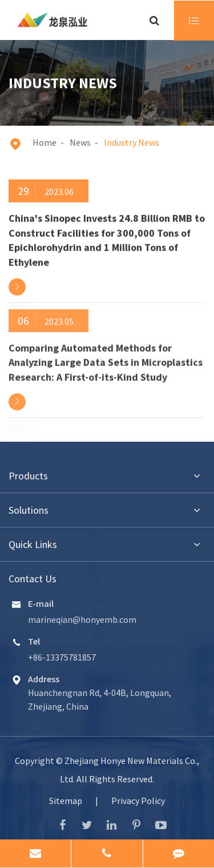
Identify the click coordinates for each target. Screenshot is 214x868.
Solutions (29, 510)
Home (45, 142)
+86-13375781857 (62, 657)
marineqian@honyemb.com (82, 619)
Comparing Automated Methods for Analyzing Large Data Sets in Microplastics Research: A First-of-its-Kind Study (106, 361)
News (80, 142)
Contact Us (33, 579)
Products (28, 476)
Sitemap (66, 801)
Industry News (132, 142)
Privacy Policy (138, 801)
